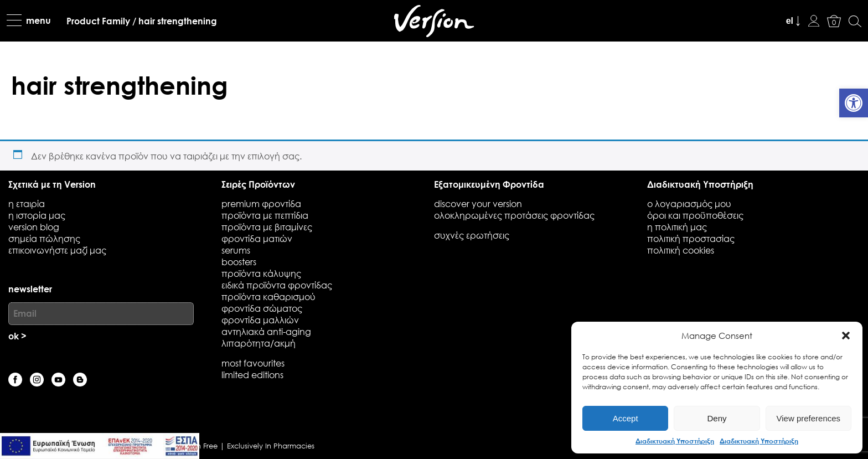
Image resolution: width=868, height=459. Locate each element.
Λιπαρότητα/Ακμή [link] (259, 343)
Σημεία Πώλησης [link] (44, 238)
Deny (717, 418)
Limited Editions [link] (252, 375)
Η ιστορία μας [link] (37, 215)
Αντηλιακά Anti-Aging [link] (266, 331)
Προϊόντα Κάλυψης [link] (261, 273)
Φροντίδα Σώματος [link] (262, 308)
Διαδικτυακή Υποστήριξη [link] (675, 441)
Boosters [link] (239, 262)
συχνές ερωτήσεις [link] (472, 235)
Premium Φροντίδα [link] (261, 203)
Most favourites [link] (253, 363)
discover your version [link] (478, 203)
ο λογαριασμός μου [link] (689, 203)
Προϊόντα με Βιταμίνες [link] (267, 227)
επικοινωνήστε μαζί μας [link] (57, 250)
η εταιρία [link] (27, 203)
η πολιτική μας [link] (677, 227)
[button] (846, 336)
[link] (854, 103)
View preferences (809, 418)
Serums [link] (236, 250)
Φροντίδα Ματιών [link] (257, 238)
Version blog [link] (34, 227)
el (790, 21)
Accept (626, 418)
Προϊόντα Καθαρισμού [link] (268, 296)
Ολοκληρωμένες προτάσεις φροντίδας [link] (514, 215)
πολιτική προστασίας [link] (691, 238)
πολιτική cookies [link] (681, 250)
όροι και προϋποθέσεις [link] (695, 215)
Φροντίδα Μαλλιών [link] (260, 320)
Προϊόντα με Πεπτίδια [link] (265, 215)
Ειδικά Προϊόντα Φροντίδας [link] (277, 285)
